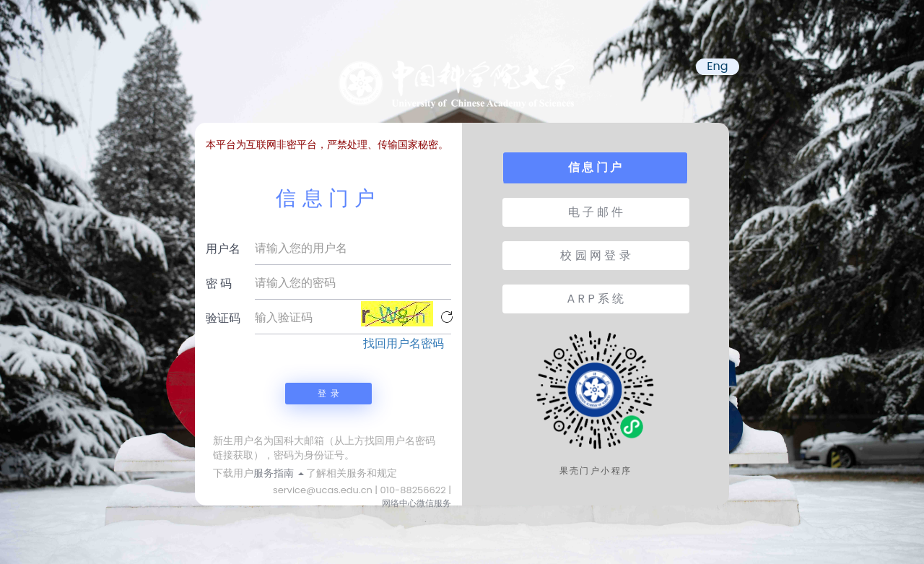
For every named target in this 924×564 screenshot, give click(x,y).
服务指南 (279, 473)
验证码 (223, 318)
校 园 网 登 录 (595, 255)
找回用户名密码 (404, 344)
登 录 (328, 393)
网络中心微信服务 (417, 503)
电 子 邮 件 (596, 212)
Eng (717, 66)
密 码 (219, 283)
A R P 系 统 (596, 299)
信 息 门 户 (595, 167)
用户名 (223, 249)
